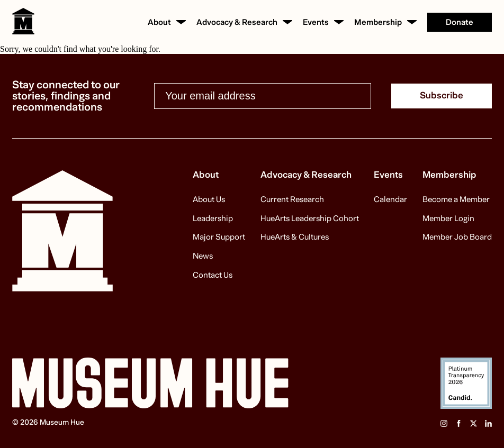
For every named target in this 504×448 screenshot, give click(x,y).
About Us (209, 200)
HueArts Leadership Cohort (310, 219)
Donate (460, 22)
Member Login (448, 219)
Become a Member (456, 200)
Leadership (213, 219)
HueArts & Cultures (295, 237)
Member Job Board (457, 237)
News (203, 257)
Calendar (390, 200)
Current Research (292, 200)
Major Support (219, 237)
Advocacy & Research (237, 22)
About (159, 22)
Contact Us (213, 276)
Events (316, 22)
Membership (378, 22)
